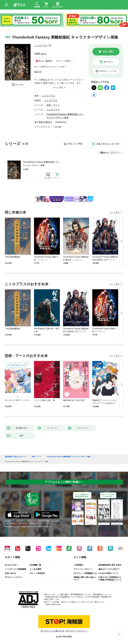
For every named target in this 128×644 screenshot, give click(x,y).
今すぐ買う (108, 52)
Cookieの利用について (108, 573)
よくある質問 (35, 569)
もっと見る (115, 212)
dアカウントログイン (14, 577)
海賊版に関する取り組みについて (85, 579)
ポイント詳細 (63, 61)
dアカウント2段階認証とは (85, 573)
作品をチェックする (108, 71)
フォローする (50, 46)
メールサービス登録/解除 (15, 569)
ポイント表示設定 (37, 573)
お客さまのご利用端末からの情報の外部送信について (110, 579)
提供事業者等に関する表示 (110, 565)
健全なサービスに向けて (109, 569)
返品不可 (38, 72)
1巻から (104, 153)
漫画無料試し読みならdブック (16, 457)
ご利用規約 (78, 565)
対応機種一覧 (35, 565)
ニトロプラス (41, 46)
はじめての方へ (11, 565)
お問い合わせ (10, 573)
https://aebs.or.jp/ (53, 604)
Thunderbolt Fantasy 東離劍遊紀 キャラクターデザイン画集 (41, 164)
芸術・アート (53, 105)
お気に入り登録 (75, 144)
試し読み (20, 85)
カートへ (108, 62)
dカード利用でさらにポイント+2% (49, 67)
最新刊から (117, 153)
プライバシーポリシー (83, 569)
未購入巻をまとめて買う (108, 144)
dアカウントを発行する (52, 631)
